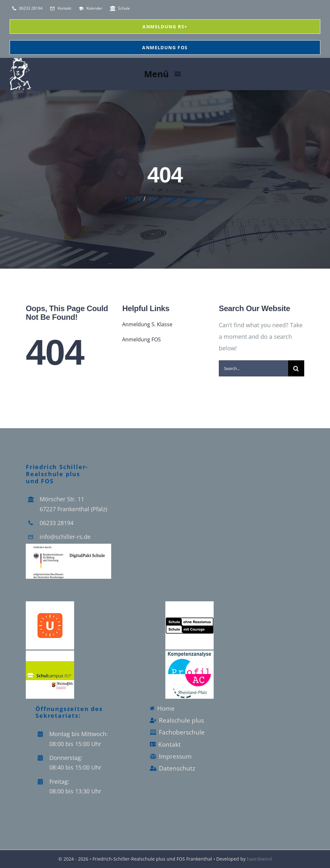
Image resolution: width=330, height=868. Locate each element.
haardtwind (259, 859)
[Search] (296, 368)
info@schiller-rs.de (65, 537)
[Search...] (253, 368)
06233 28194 (57, 523)
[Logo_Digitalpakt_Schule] (68, 547)
